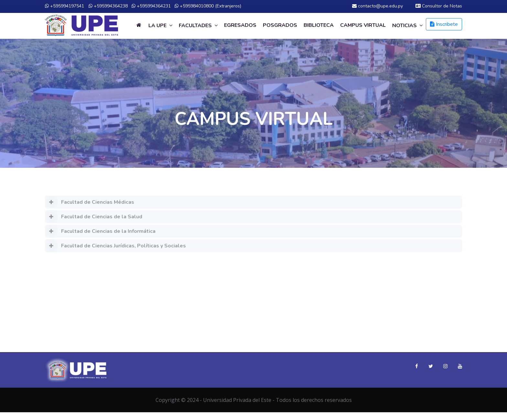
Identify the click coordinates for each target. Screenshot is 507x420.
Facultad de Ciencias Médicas (90, 205)
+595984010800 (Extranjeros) (208, 6)
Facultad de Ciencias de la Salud (94, 219)
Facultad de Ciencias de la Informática (100, 234)
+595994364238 (108, 6)
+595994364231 (151, 6)
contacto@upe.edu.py (378, 6)
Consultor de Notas (439, 6)
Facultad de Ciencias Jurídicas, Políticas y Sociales (115, 248)
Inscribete (444, 24)
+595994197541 (65, 6)
